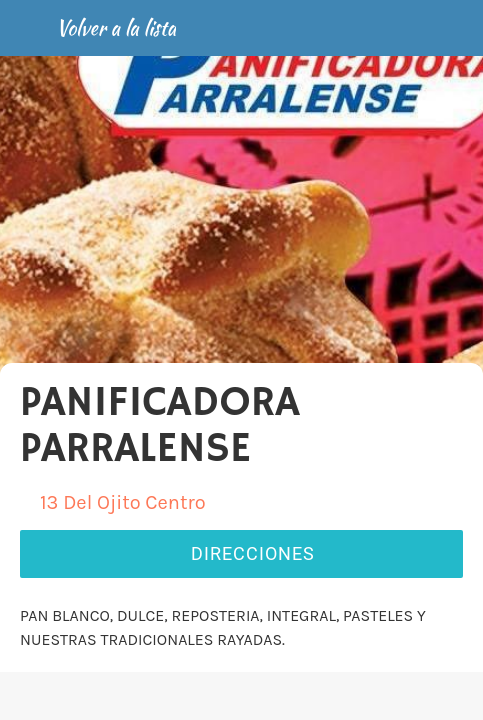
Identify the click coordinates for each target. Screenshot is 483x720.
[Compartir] (241, 696)
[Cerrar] (28, 28)
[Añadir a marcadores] (392, 696)
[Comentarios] (91, 696)
